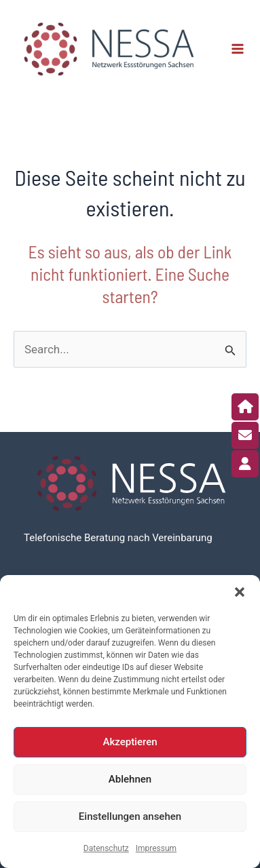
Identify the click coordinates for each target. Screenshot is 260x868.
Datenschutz (106, 848)
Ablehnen (130, 779)
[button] (240, 592)
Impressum (156, 848)
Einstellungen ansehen (130, 816)
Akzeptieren (130, 742)
